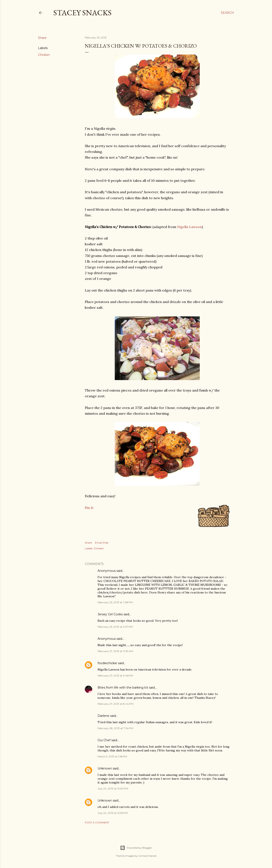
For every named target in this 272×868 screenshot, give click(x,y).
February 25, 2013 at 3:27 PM (115, 627)
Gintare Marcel (147, 856)
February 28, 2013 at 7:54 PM (115, 728)
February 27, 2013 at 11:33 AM (115, 651)
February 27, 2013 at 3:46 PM (115, 676)
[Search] (227, 13)
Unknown (105, 768)
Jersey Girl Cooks (110, 614)
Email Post (102, 543)
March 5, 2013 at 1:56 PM (112, 756)
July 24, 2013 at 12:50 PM (113, 788)
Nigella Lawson (189, 227)
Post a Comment (97, 822)
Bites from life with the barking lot (123, 688)
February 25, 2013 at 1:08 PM (115, 602)
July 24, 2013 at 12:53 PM (113, 813)
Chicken (44, 55)
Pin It (89, 508)
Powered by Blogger (136, 848)
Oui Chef (104, 740)
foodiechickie (107, 663)
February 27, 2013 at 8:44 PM (115, 704)
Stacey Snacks (82, 13)
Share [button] (42, 38)
